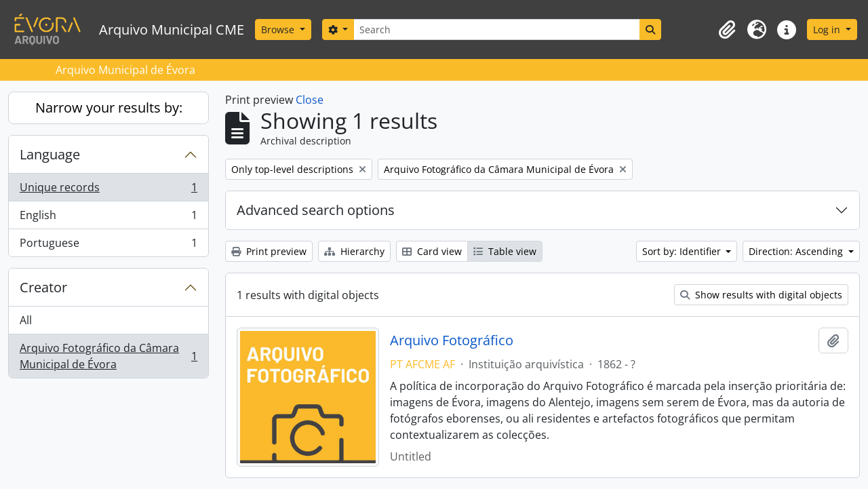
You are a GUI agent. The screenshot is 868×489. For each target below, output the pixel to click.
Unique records (108, 190)
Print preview (269, 251)
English (108, 218)
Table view (505, 251)
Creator (43, 287)
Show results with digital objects (761, 295)
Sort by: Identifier (683, 251)
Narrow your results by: (109, 107)
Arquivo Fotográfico (452, 340)
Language (50, 154)
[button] (727, 30)
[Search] (496, 30)
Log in (828, 30)
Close (310, 100)
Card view (432, 251)
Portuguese (108, 246)
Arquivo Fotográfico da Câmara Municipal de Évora (108, 356)
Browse (279, 30)
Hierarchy (354, 251)
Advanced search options (316, 210)
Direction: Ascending (797, 251)
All (26, 320)
